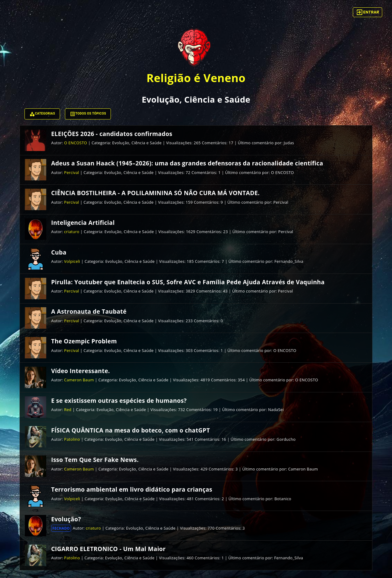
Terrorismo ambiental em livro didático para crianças (132, 489)
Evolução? (66, 519)
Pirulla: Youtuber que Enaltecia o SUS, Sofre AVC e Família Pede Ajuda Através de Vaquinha (188, 282)
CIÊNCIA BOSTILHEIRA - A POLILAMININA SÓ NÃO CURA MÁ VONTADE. (155, 193)
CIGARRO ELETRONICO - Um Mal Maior (108, 549)
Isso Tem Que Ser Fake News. (95, 460)
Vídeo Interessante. (81, 371)
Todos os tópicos (88, 114)
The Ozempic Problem (84, 341)
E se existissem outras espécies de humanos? (119, 400)
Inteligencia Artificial (83, 223)
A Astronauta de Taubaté (89, 311)
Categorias (42, 114)
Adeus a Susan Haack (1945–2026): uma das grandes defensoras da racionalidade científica (187, 163)
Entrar (367, 12)
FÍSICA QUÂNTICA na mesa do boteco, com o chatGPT (130, 430)
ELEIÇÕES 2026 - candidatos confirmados (112, 134)
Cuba (59, 252)
